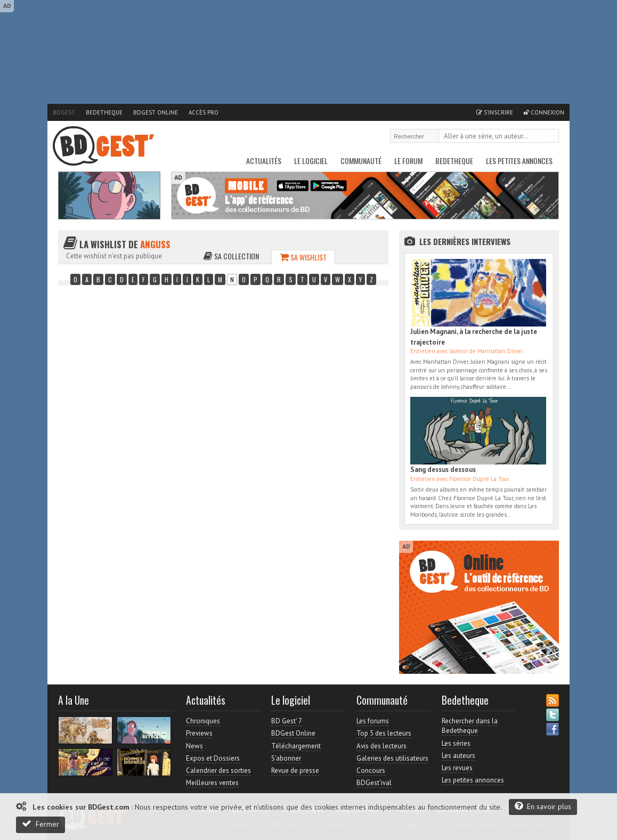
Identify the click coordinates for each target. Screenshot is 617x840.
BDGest (64, 112)
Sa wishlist (303, 257)
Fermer (40, 824)
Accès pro (204, 112)
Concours (371, 770)
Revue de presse (295, 770)
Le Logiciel (311, 161)
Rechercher (551, 137)
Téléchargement (296, 746)
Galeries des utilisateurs (392, 758)
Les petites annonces (519, 161)
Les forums (373, 721)
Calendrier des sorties (218, 770)
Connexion (544, 112)
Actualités (264, 161)
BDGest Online (156, 112)
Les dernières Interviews (465, 241)
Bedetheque (104, 112)
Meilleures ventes (212, 783)
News (194, 746)
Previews (199, 733)
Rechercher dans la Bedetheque (470, 726)
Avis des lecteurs (381, 746)
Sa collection (231, 256)
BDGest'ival (374, 783)
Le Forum (408, 161)
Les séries (456, 743)
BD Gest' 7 (287, 721)
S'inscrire (495, 112)
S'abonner (286, 758)
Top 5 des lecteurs (384, 733)
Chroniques (203, 721)
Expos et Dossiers (213, 758)
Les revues (457, 768)
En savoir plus (543, 806)
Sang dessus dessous (443, 470)
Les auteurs (458, 756)
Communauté (361, 161)
